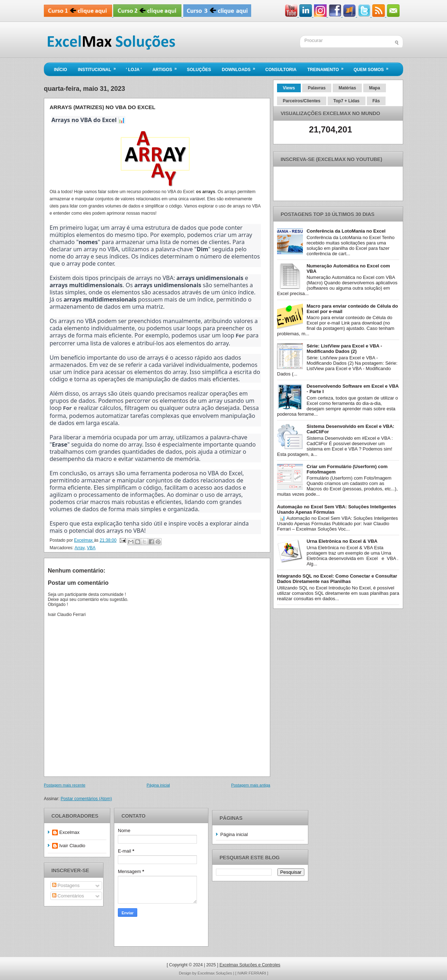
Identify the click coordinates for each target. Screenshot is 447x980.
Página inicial (158, 784)
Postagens (66, 885)
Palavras (317, 88)
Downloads (241, 67)
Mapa (375, 88)
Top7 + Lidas (347, 101)
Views (289, 88)
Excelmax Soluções (215, 972)
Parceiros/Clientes (302, 101)
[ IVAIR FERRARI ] (252, 972)
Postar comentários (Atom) (86, 798)
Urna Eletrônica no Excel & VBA (342, 541)
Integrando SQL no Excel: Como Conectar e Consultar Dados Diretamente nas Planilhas (337, 579)
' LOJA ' (134, 70)
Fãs (376, 101)
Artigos (167, 67)
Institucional (99, 67)
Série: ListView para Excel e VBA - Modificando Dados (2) (344, 349)
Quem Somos (373, 67)
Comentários (68, 895)
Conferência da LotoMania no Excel (346, 231)
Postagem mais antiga (251, 784)
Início (61, 70)
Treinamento (328, 67)
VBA (91, 547)
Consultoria (281, 70)
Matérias (347, 88)
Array (79, 547)
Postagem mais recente (65, 784)
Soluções (199, 70)
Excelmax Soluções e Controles (250, 964)
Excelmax (69, 832)
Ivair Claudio (72, 845)
